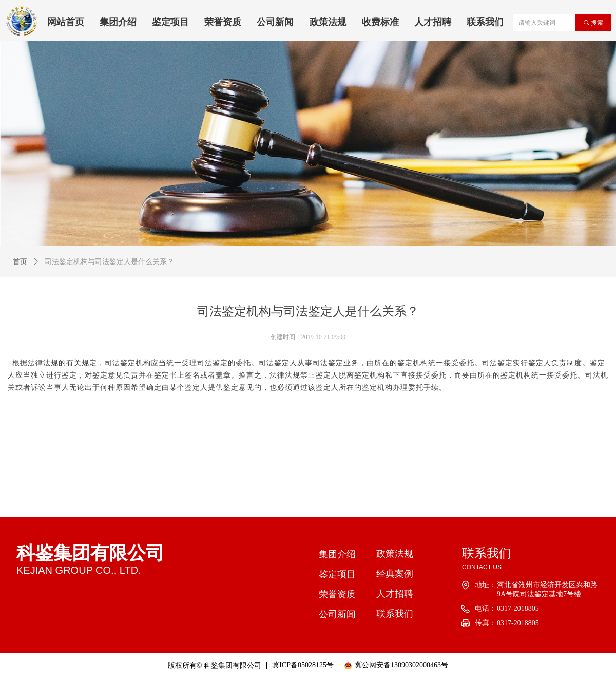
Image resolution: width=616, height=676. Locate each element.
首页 (20, 262)
